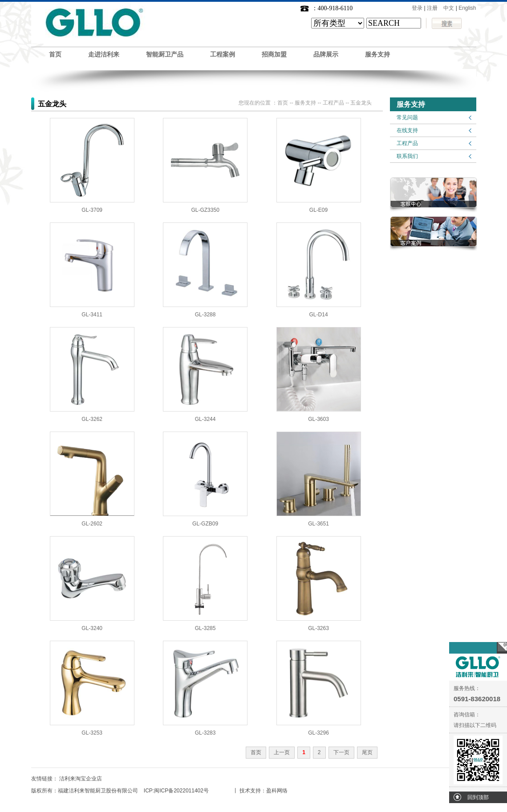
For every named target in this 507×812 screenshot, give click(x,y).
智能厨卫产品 (165, 55)
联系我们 (407, 156)
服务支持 (377, 55)
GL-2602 (92, 524)
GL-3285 (205, 628)
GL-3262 (92, 419)
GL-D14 (319, 315)
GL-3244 (205, 419)
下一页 (341, 752)
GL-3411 (92, 315)
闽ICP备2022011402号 (181, 791)
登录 (417, 8)
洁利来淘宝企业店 (81, 779)
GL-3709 (92, 210)
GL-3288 (205, 315)
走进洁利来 (104, 55)
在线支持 (407, 130)
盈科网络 (277, 791)
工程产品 (407, 143)
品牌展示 (326, 55)
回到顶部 (478, 797)
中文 (449, 8)
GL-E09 (318, 210)
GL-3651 (318, 524)
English (467, 8)
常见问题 (407, 117)
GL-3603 (318, 419)
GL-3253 (92, 733)
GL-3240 (92, 628)
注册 (432, 8)
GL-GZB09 (205, 524)
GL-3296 (318, 733)
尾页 (367, 752)
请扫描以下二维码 (475, 725)
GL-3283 (205, 733)
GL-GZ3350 (205, 210)
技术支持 (250, 791)
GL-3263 (318, 628)
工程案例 (223, 55)
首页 (55, 55)
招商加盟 (274, 55)
